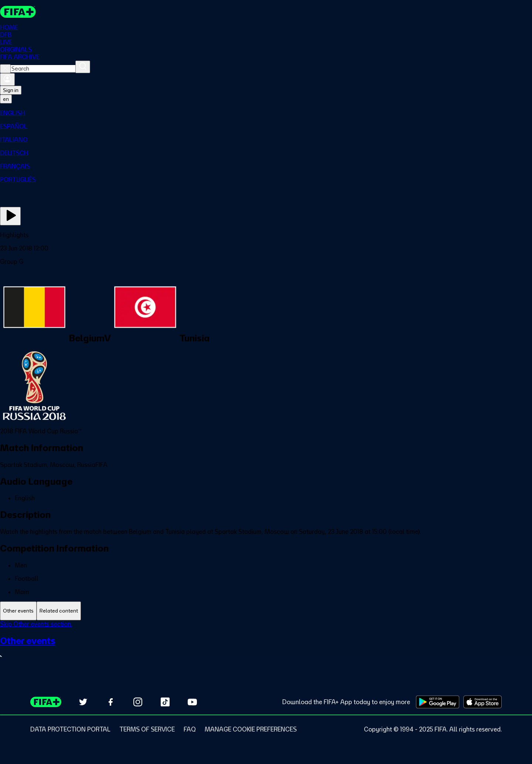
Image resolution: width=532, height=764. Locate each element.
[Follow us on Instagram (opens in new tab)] (138, 702)
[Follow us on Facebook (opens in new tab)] (110, 702)
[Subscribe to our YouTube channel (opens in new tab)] (192, 702)
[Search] (83, 67)
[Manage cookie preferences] (251, 729)
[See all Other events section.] (266, 648)
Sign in (11, 90)
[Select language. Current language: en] (6, 99)
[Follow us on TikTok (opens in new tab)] (165, 702)
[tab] (18, 611)
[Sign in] (7, 79)
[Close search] (5, 69)
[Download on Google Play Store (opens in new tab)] (438, 702)
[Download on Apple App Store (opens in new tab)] (482, 702)
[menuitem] (266, 113)
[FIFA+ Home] (18, 12)
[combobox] (43, 69)
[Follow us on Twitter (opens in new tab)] (83, 702)
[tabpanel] (266, 645)
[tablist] (266, 611)
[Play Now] (10, 216)
